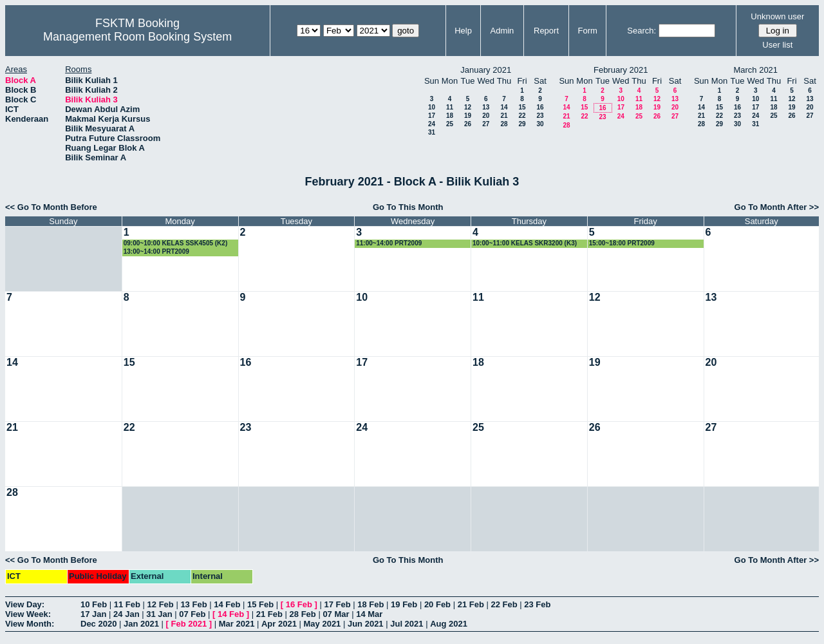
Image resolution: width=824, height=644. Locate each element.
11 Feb (127, 604)
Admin (502, 31)
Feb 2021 (189, 624)
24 (432, 124)
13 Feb (193, 604)
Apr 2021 (279, 624)
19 (468, 116)
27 (486, 124)
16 (540, 107)
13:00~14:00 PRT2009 (156, 251)
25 (450, 124)
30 (540, 124)
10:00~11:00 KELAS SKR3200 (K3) (525, 243)
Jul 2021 (407, 624)
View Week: (28, 614)
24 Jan (126, 614)
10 (432, 107)
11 (450, 107)
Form (588, 31)
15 (522, 107)
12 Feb (161, 604)
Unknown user (777, 16)
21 (504, 116)
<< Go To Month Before (51, 207)
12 (468, 107)
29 (522, 124)
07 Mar (336, 614)
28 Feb (303, 614)
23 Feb (537, 604)
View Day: (25, 604)
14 (504, 107)
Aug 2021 (449, 624)
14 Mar (369, 614)
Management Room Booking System (137, 37)
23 (540, 116)
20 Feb (437, 604)
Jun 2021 (366, 624)
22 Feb (504, 604)
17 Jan (93, 614)
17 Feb (337, 604)
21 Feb (471, 604)
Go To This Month (408, 207)
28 (504, 124)
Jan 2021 (141, 624)
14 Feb (227, 604)
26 (468, 124)
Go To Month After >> (777, 207)
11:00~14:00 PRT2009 (389, 243)
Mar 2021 (237, 624)
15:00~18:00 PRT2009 (622, 243)
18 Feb (370, 604)
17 (432, 116)
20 (486, 116)
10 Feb (94, 604)
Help (463, 31)
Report (546, 31)
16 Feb (299, 604)
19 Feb (404, 604)
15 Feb (260, 604)
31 (432, 132)
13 (486, 107)
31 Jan (159, 614)
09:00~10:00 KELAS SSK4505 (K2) (175, 243)
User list (777, 45)
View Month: (30, 624)
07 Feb (192, 614)
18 (450, 116)
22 (522, 116)
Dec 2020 (98, 624)
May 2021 (323, 624)
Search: (641, 31)
